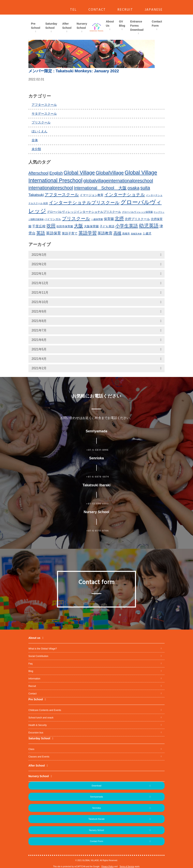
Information (34, 679)
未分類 (36, 149)
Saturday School (51, 26)
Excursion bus (36, 733)
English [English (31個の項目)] (56, 173)
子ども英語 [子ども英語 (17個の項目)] (107, 226)
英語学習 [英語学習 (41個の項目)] (88, 233)
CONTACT (97, 10)
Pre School (36, 26)
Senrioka (96, 808)
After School (67, 26)
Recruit (32, 686)
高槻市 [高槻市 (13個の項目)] (126, 234)
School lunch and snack (41, 718)
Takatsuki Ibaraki (96, 819)
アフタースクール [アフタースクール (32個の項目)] (62, 195)
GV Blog (122, 24)
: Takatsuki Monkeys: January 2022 (74, 71)
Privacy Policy (108, 867)
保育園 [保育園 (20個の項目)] (109, 219)
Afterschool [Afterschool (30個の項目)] (38, 173)
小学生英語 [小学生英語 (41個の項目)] (127, 226)
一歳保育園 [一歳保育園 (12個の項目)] (97, 219)
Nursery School (82, 26)
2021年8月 (39, 321)
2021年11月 (40, 293)
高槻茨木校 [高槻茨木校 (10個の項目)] (136, 234)
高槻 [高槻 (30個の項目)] (117, 233)
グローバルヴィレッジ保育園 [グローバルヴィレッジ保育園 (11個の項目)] (137, 212)
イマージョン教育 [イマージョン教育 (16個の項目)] (92, 195)
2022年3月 (39, 255)
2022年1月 (39, 274)
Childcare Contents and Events (45, 710)
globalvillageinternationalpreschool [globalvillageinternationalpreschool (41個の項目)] (118, 181)
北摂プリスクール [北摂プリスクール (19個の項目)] (137, 219)
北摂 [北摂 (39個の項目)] (119, 219)
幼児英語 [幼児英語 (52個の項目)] (149, 226)
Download (97, 786)
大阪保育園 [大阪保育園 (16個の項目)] (91, 226)
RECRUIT (125, 10)
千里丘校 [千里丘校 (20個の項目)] (39, 226)
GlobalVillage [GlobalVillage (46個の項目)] (110, 173)
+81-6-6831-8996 (97, 450)
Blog (31, 671)
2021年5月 (39, 349)
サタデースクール (44, 114)
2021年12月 (40, 283)
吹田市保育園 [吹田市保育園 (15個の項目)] (65, 226)
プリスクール (41, 122)
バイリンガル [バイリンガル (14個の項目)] (53, 219)
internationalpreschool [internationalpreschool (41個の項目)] (51, 188)
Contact (32, 694)
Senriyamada (97, 797)
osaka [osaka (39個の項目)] (134, 188)
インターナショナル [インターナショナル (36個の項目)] (125, 195)
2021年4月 (39, 359)
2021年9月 (39, 311)
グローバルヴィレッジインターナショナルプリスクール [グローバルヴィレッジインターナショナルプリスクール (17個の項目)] (84, 212)
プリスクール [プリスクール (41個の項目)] (76, 219)
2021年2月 (39, 368)
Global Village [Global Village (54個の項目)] (79, 173)
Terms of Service (127, 867)
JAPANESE (154, 10)
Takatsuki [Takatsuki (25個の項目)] (36, 195)
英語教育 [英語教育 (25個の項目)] (105, 233)
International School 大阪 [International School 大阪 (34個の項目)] (100, 188)
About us (34, 638)
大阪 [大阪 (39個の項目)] (79, 226)
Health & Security (38, 725)
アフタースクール (44, 105)
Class (31, 749)
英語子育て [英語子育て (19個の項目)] (70, 233)
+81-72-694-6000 (98, 504)
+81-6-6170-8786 (98, 531)
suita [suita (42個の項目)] (145, 188)
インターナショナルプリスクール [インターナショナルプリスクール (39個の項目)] (84, 203)
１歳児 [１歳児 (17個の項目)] (147, 233)
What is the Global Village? (43, 649)
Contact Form (157, 24)
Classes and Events (39, 757)
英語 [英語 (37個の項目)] (41, 233)
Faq (30, 664)
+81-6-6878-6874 (98, 477)
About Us (110, 24)
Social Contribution (38, 656)
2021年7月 (39, 330)
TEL (73, 10)
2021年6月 (39, 340)
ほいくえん (39, 131)
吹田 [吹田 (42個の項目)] (51, 226)
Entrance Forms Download (137, 26)
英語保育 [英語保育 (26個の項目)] (53, 233)
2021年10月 (40, 302)
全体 (35, 140)
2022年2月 (39, 264)
